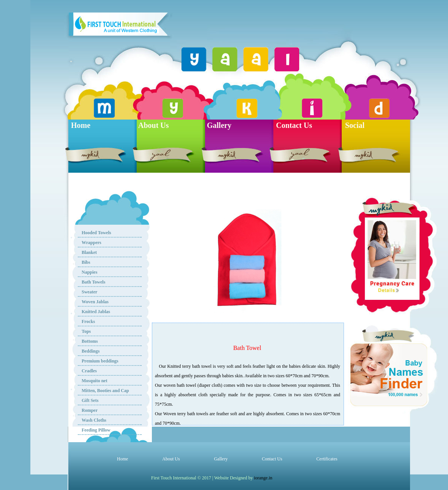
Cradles (89, 371)
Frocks (88, 321)
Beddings (91, 351)
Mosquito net (95, 381)
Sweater (89, 292)
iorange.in (263, 478)
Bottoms (90, 341)
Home (81, 125)
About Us (154, 125)
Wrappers (91, 243)
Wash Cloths (94, 420)
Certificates (327, 459)
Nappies (89, 272)
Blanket (89, 252)
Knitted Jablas (96, 312)
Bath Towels (93, 282)
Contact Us (294, 125)
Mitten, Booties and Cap (105, 391)
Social (355, 125)
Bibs (86, 262)
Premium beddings (100, 361)
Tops (86, 331)
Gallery (219, 125)
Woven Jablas (95, 302)
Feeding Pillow (96, 430)
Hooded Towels (96, 233)
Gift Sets (90, 400)
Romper (90, 410)
